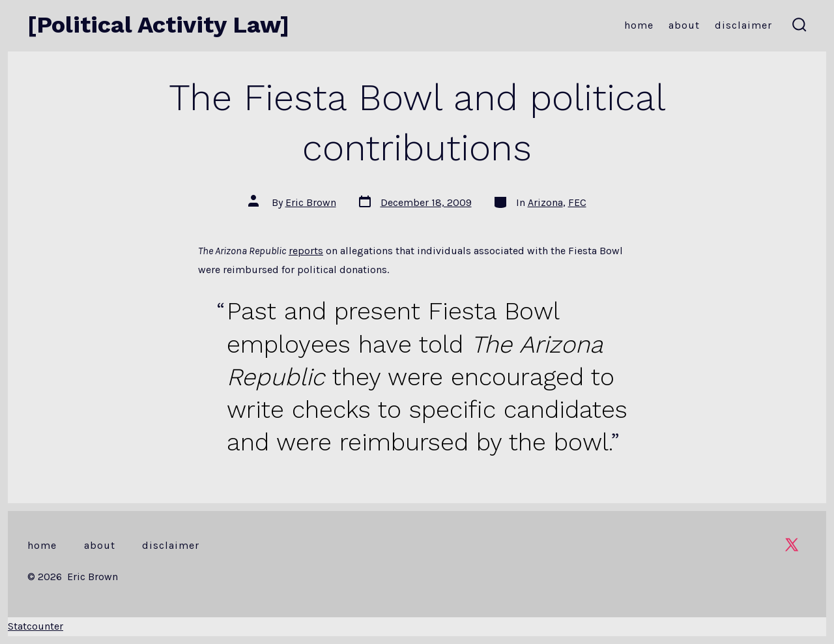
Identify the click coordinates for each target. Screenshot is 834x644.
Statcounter (36, 626)
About (684, 25)
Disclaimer (743, 25)
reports (306, 251)
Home (639, 25)
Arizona (545, 202)
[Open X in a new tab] (792, 545)
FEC (577, 202)
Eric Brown (311, 202)
